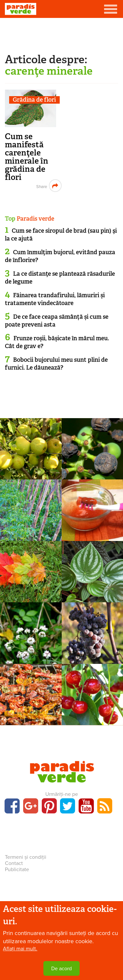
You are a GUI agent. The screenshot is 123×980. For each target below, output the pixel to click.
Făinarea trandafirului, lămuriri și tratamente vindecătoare (55, 299)
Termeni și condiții (26, 857)
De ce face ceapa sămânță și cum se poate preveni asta (57, 321)
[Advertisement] (62, 34)
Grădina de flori (34, 100)
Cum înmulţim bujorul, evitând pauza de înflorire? (60, 256)
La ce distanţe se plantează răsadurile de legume (60, 278)
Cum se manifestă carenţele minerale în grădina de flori (27, 157)
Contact (14, 863)
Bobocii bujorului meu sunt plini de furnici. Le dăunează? (56, 364)
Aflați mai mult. (20, 949)
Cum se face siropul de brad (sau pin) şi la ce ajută (61, 234)
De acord (62, 969)
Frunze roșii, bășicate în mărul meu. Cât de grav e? (57, 342)
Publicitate (17, 870)
